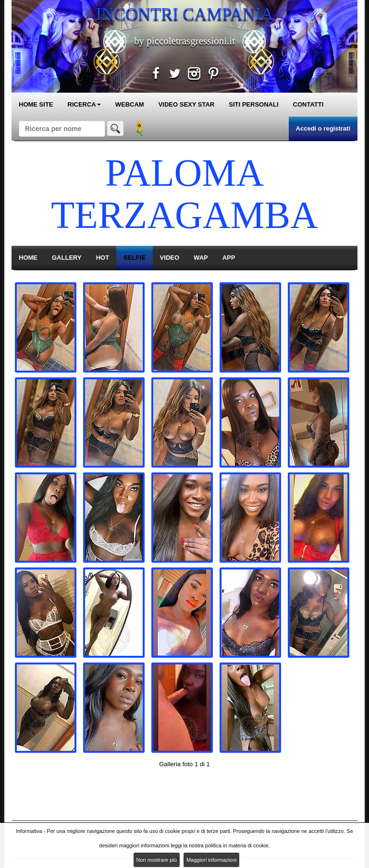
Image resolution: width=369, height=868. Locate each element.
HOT (103, 258)
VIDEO (170, 258)
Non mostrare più (157, 860)
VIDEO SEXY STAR (187, 104)
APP (229, 258)
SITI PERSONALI (253, 104)
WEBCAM (130, 104)
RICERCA (84, 104)
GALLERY (67, 258)
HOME (28, 258)
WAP (201, 258)
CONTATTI (308, 104)
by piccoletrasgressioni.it (184, 41)
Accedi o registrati (323, 128)
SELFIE (135, 258)
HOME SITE (36, 104)
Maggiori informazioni (212, 860)
